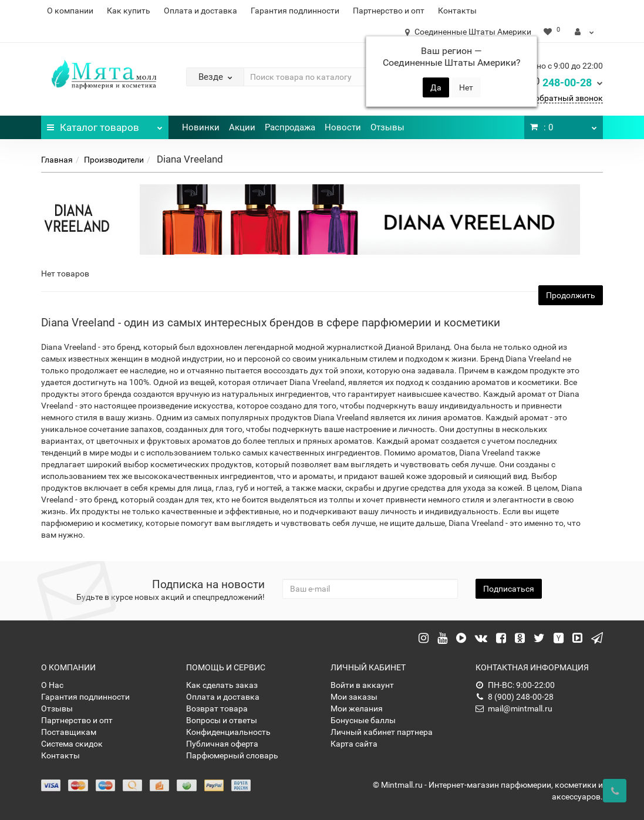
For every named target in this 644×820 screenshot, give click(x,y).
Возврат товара (217, 708)
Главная (57, 160)
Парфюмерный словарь (232, 755)
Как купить (129, 11)
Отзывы (387, 127)
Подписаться (509, 589)
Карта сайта (354, 744)
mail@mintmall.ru (514, 708)
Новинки (201, 127)
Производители (114, 160)
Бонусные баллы (363, 720)
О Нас (52, 685)
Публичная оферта (222, 744)
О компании (70, 11)
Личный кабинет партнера (382, 732)
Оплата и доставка (200, 11)
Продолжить (571, 295)
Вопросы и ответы (222, 720)
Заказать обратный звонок (550, 98)
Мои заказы (354, 697)
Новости (343, 127)
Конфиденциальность (228, 732)
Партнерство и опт (389, 11)
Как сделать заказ (222, 685)
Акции (242, 127)
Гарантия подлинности (295, 11)
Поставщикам (69, 732)
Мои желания (357, 708)
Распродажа (290, 127)
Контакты (457, 11)
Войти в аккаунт (362, 685)
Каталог (105, 124)
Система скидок (72, 744)
